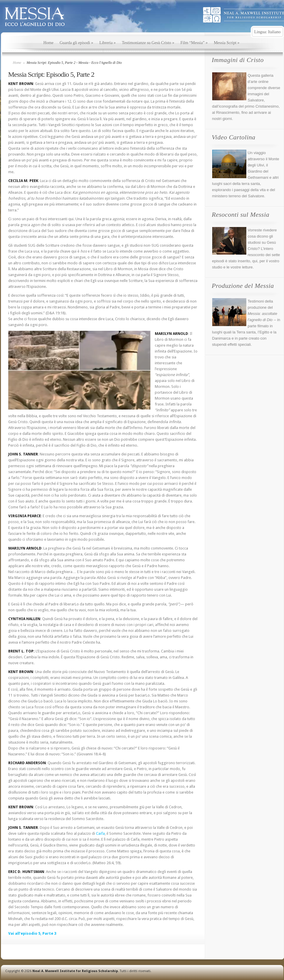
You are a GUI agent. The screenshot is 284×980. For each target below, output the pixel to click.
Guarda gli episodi (77, 43)
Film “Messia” (194, 43)
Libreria (108, 43)
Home (49, 43)
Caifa (100, 833)
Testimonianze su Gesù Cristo (148, 43)
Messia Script (227, 43)
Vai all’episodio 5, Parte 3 (32, 933)
